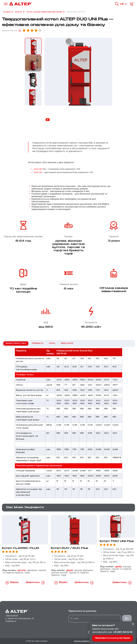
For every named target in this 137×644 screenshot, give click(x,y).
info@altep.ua (11, 621)
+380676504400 (12, 616)
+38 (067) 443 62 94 (123, 632)
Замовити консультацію (113, 638)
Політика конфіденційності (84, 641)
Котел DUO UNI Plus (76, 12)
